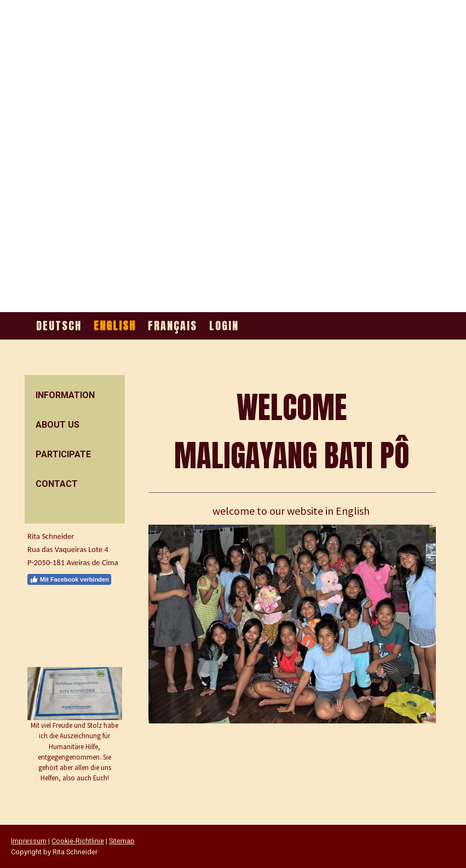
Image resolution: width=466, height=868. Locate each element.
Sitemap (122, 841)
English (115, 326)
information (65, 395)
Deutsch (59, 326)
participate (63, 454)
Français (172, 326)
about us (57, 425)
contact (57, 484)
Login (224, 326)
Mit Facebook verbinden (69, 579)
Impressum (29, 841)
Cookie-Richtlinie (78, 841)
